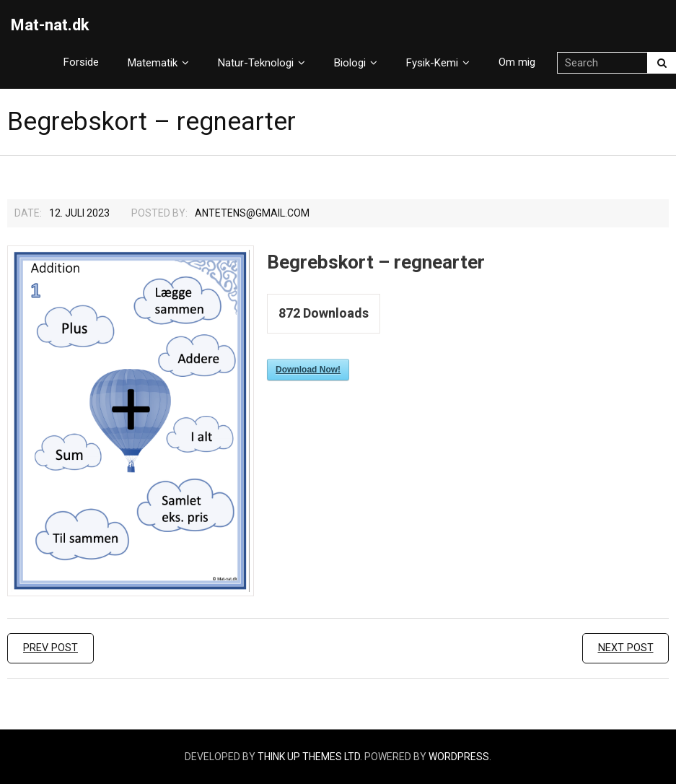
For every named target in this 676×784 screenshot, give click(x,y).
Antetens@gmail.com (252, 213)
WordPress (459, 757)
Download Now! (308, 370)
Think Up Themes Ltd (309, 757)
